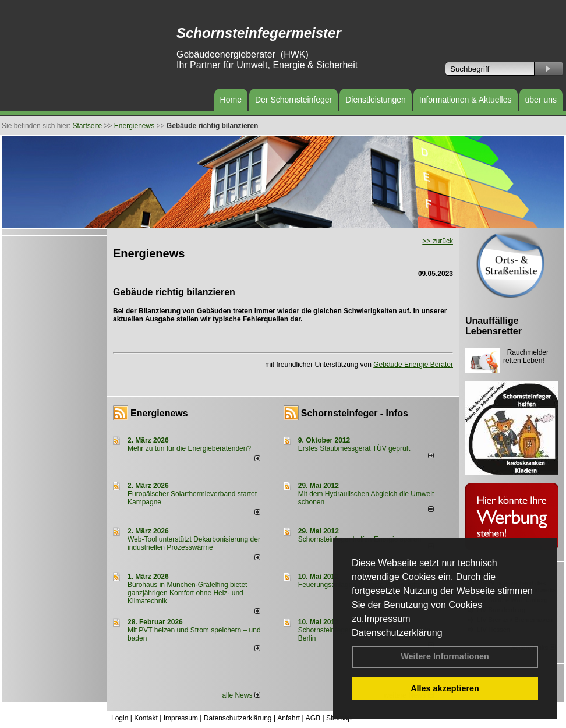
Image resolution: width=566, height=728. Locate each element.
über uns (541, 100)
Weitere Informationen (445, 656)
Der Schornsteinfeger (293, 100)
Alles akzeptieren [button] (445, 688)
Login (120, 718)
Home (231, 100)
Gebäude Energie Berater (413, 365)
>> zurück (438, 241)
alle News (241, 695)
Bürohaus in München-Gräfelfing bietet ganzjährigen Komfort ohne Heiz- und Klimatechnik (187, 593)
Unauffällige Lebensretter (494, 326)
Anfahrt (289, 718)
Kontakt (146, 718)
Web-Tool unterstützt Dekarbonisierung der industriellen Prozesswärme (194, 543)
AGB (313, 718)
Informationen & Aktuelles (466, 100)
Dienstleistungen (376, 100)
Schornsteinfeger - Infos (355, 413)
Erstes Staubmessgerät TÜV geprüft (354, 448)
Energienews (159, 413)
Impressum (387, 619)
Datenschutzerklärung (397, 633)
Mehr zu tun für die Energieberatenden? (189, 448)
